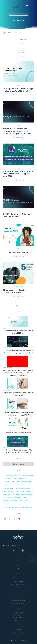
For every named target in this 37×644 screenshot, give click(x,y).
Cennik (19, 562)
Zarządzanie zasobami (18, 600)
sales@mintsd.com (19, 632)
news (17, 491)
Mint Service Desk (8, 491)
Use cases (6, 501)
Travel (25, 498)
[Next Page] (18, 305)
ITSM (22, 485)
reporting (7, 495)
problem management (27, 491)
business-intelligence (20, 479)
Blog (10, 33)
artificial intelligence (13, 475)
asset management (27, 475)
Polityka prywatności (18, 581)
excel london (16, 482)
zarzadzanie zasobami (10, 504)
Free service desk (27, 482)
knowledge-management (22, 488)
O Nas (18, 565)
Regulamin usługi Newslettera (18, 584)
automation (7, 479)
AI (4, 475)
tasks (10, 498)
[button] (27, 7)
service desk (15, 495)
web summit (23, 501)
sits (5, 498)
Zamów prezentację (19, 578)
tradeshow (17, 498)
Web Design (15, 501)
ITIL (17, 485)
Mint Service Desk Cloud (18, 603)
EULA (18, 587)
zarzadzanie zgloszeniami (11, 507)
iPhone (12, 485)
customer (7, 482)
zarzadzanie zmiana (27, 507)
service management (27, 495)
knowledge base (8, 488)
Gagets (6, 485)
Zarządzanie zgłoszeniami (19, 597)
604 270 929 (18, 629)
